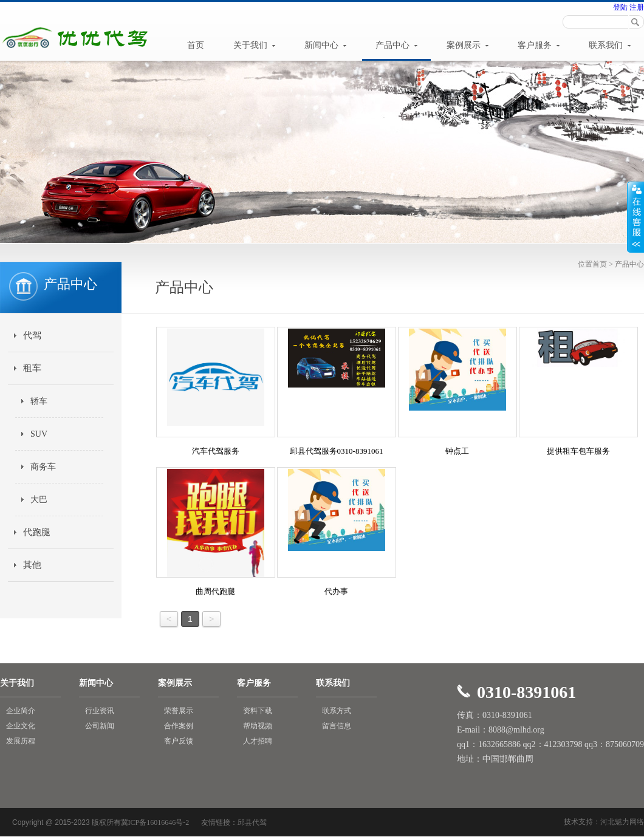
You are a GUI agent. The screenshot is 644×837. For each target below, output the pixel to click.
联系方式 (337, 711)
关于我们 (255, 45)
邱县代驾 (252, 822)
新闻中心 (326, 45)
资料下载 (258, 711)
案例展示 (468, 45)
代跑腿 (37, 532)
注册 (636, 7)
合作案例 (179, 726)
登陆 (620, 7)
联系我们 (610, 45)
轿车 (39, 401)
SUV (39, 434)
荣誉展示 (179, 711)
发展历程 (21, 741)
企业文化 (21, 726)
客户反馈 (179, 741)
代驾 (32, 335)
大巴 (39, 500)
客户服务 (539, 45)
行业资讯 (100, 711)
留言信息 (337, 726)
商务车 (43, 467)
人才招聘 (258, 741)
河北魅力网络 (622, 822)
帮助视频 (258, 726)
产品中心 (397, 45)
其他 (32, 565)
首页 (196, 45)
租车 (32, 368)
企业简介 (21, 711)
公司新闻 (100, 726)
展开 (635, 217)
